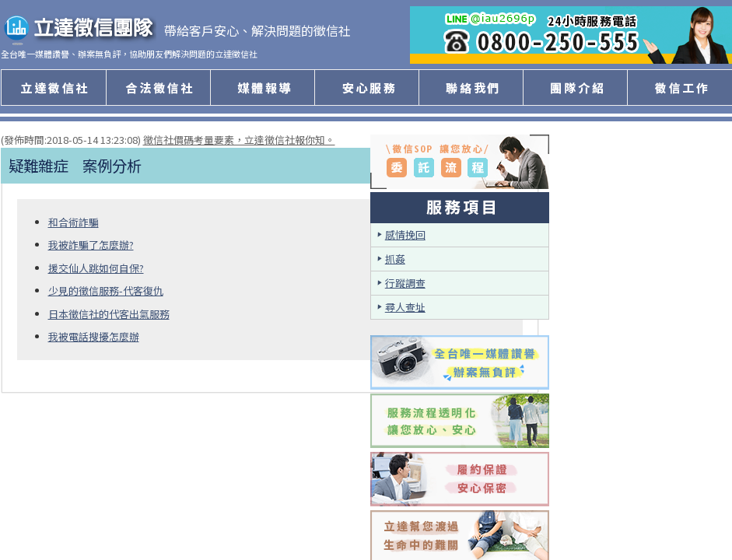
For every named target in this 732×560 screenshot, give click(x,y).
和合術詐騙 (74, 222)
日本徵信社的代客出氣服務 (109, 314)
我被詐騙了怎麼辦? (91, 245)
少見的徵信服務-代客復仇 (106, 290)
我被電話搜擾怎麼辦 (94, 336)
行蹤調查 (405, 283)
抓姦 (395, 259)
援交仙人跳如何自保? (96, 268)
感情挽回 (405, 234)
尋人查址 (405, 307)
